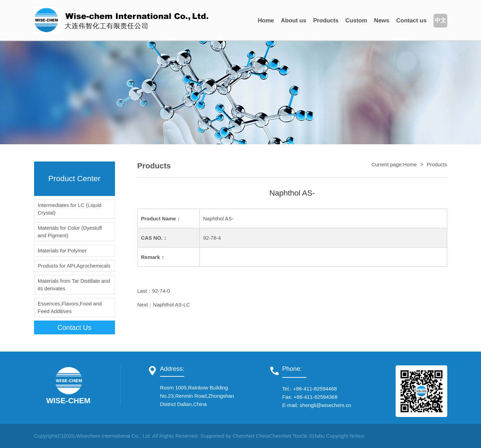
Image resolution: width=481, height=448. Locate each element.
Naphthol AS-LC (171, 305)
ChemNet (243, 436)
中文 (440, 20)
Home (266, 20)
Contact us (411, 20)
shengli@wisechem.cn (325, 405)
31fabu (317, 436)
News (381, 20)
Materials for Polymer (62, 251)
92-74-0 (161, 291)
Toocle (300, 436)
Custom (356, 20)
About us (294, 20)
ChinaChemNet (274, 436)
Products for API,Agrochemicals (74, 266)
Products (326, 20)
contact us (75, 327)
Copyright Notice (345, 436)
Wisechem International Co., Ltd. (114, 436)
